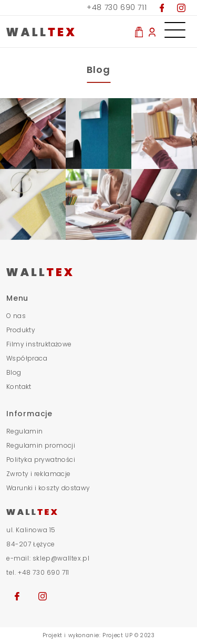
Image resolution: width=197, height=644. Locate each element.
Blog (14, 372)
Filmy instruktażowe (39, 344)
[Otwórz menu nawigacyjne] (175, 26)
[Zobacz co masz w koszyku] (139, 31)
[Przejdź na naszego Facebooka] (17, 595)
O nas (16, 316)
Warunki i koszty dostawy (48, 488)
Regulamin (25, 431)
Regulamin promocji (41, 445)
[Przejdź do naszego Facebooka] (162, 7)
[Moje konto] (152, 31)
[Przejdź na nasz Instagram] (181, 7)
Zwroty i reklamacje (39, 474)
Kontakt (19, 387)
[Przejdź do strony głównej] (98, 271)
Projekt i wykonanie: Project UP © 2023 (99, 635)
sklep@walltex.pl (61, 558)
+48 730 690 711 (117, 7)
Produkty (21, 330)
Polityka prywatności (41, 460)
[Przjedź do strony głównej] (58, 31)
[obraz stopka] (33, 134)
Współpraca (27, 358)
